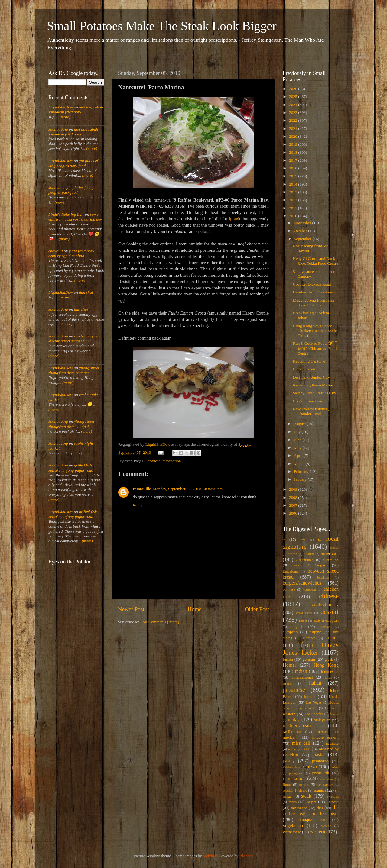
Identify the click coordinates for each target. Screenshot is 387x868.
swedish (333, 796)
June (298, 440)
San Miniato (325, 785)
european (290, 632)
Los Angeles (314, 714)
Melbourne (292, 732)
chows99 (55, 251)
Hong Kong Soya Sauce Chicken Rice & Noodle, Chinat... (315, 331)
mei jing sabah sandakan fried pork (76, 110)
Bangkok (321, 565)
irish (329, 677)
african (293, 554)
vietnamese (292, 832)
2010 (294, 216)
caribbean (310, 589)
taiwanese (299, 808)
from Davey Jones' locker (311, 649)
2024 (294, 105)
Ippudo (235, 219)
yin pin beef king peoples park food (73, 163)
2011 (294, 208)
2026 (294, 89)
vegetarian (293, 826)
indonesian (330, 671)
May (298, 448)
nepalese (332, 744)
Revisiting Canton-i (309, 361)
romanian (327, 779)
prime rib (321, 773)
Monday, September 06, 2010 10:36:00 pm (188, 489)
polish (335, 767)
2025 (294, 97)
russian (304, 785)
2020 (294, 136)
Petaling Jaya (291, 767)
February (302, 471)
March (300, 464)
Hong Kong (326, 665)
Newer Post (131, 609)
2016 (294, 168)
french (332, 638)
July (298, 432)
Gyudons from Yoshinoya (314, 292)
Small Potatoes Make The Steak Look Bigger (162, 26)
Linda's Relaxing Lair (66, 214)
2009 (294, 489)
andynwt (210, 856)
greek (329, 660)
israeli (287, 683)
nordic (292, 749)
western (317, 832)
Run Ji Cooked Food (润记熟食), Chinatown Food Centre (315, 348)
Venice (326, 826)
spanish (320, 790)
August (300, 424)
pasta (319, 755)
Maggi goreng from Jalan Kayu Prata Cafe (314, 303)
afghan (334, 547)
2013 (294, 192)
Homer (289, 665)
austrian (298, 565)
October (301, 231)
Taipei (311, 802)
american (330, 553)
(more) (64, 117)
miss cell (301, 743)
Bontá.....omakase (307, 401)
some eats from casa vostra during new (76, 217)
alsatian (309, 554)
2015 (294, 176)
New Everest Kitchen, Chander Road (311, 411)
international (303, 677)
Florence (309, 638)
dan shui (86, 292)
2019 (294, 144)
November (303, 223)
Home (195, 609)
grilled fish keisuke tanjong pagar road (71, 468)
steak (306, 796)
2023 (294, 113)
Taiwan (333, 802)
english (297, 626)
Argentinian (305, 560)
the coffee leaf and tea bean (311, 811)
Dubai (303, 621)
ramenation (172, 461)
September (303, 239)
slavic (303, 790)
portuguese (296, 773)
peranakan (320, 761)
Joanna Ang (58, 129)
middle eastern (325, 737)
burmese (289, 589)
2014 (294, 184)
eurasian (325, 627)
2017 (294, 160)
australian (331, 560)
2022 (294, 120)
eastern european (326, 621)
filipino (315, 632)
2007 (294, 505)
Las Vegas (314, 702)
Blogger (246, 856)
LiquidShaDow (61, 107)
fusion (288, 659)
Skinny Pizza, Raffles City (315, 393)
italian (315, 683)
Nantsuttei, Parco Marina (313, 385)
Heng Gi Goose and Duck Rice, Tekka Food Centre (316, 261)
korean (310, 697)
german (309, 659)
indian (301, 671)
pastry (289, 761)
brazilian (323, 577)
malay (294, 720)
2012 (294, 200)
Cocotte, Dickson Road (312, 284)
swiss (293, 802)
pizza (312, 767)
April (299, 455)
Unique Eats (313, 820)
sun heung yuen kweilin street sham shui (74, 339)
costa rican (304, 613)
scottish (288, 790)
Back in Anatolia (307, 369)
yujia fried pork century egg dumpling (71, 253)
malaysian (322, 720)
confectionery (325, 605)
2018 (294, 152)
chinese (329, 596)
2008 (294, 497)
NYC (307, 749)
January (301, 479)
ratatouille (142, 489)
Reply (138, 505)
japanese (153, 461)
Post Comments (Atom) (160, 622)
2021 (294, 129)
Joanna (54, 187)
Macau (334, 714)
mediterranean (297, 726)
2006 (294, 513)
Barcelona (290, 571)
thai (320, 808)
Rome (287, 785)
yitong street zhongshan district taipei (74, 370)
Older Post (257, 609)
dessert (330, 612)
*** (303, 540)
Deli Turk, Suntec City (311, 377)
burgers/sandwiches (302, 583)
